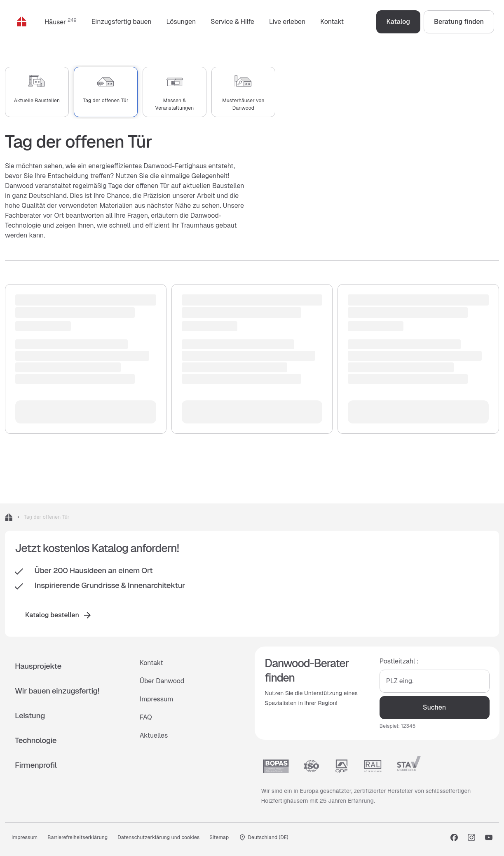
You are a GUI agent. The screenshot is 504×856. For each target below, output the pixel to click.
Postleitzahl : (399, 661)
